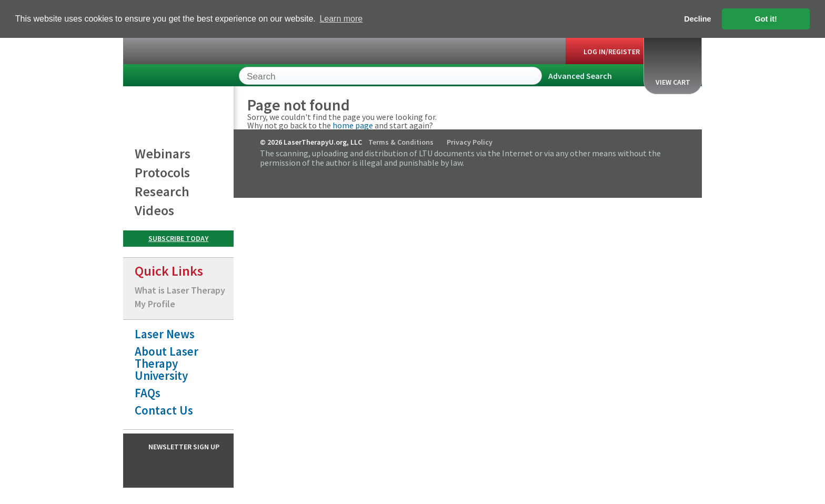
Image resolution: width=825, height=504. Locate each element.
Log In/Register (612, 51)
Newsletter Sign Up (184, 446)
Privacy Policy (470, 142)
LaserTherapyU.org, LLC (171, 77)
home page (353, 125)
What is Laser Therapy (180, 290)
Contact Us (164, 410)
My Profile (155, 303)
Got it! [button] (766, 19)
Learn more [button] (341, 19)
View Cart (673, 64)
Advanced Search (580, 75)
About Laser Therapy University (167, 363)
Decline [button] (697, 19)
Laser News (165, 333)
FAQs (148, 392)
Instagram (186, 469)
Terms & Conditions (401, 142)
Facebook (166, 469)
